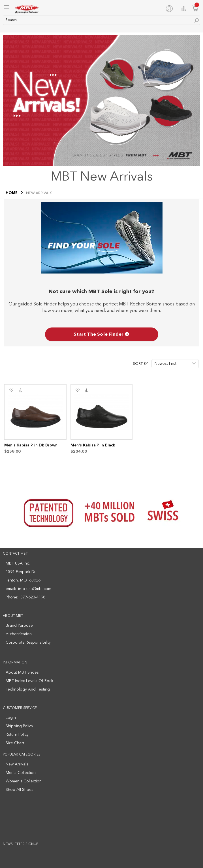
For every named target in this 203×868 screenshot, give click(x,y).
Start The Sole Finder (101, 335)
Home (12, 193)
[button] (11, 390)
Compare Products (184, 9)
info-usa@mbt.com (35, 589)
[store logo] (27, 8)
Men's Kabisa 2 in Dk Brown (31, 445)
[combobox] (101, 20)
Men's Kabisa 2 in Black (93, 445)
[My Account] (170, 8)
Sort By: (141, 364)
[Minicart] (195, 8)
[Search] (197, 20)
